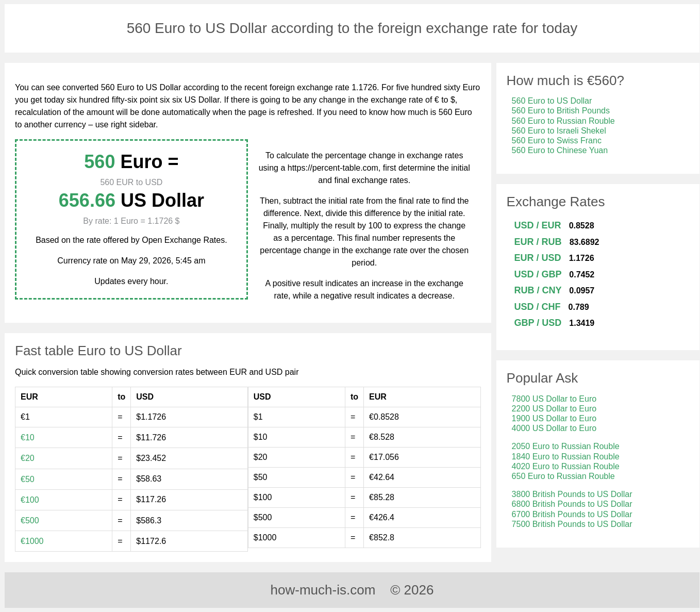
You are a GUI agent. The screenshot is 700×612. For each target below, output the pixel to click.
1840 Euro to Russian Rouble (566, 457)
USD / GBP (538, 274)
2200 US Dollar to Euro (554, 409)
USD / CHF (538, 307)
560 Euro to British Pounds (561, 111)
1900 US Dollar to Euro (554, 418)
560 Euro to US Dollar (552, 101)
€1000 (32, 541)
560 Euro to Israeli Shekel (559, 131)
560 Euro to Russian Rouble (563, 121)
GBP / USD (538, 323)
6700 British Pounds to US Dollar (572, 514)
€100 (30, 500)
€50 (28, 479)
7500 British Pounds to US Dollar (572, 524)
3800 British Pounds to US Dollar (572, 494)
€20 (28, 458)
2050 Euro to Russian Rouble (566, 446)
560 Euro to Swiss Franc (557, 140)
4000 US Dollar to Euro (554, 428)
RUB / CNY (538, 290)
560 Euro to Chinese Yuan (560, 150)
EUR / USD (538, 258)
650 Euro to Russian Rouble (563, 476)
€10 (28, 437)
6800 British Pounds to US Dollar (572, 504)
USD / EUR (538, 225)
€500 (30, 520)
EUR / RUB (538, 242)
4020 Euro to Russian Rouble (566, 466)
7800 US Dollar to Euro (554, 399)
